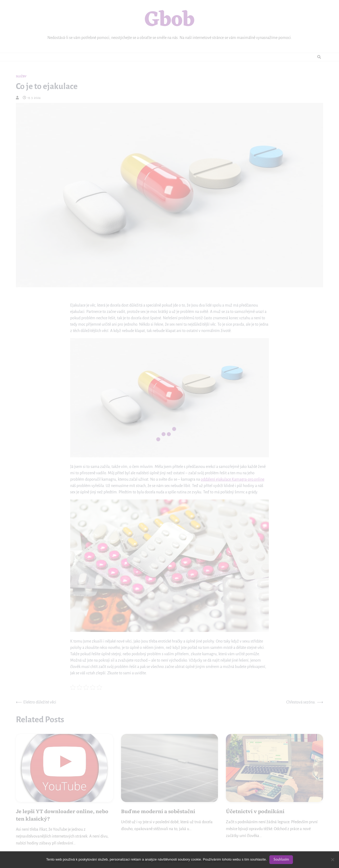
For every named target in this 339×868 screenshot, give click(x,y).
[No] (332, 860)
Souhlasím (281, 860)
